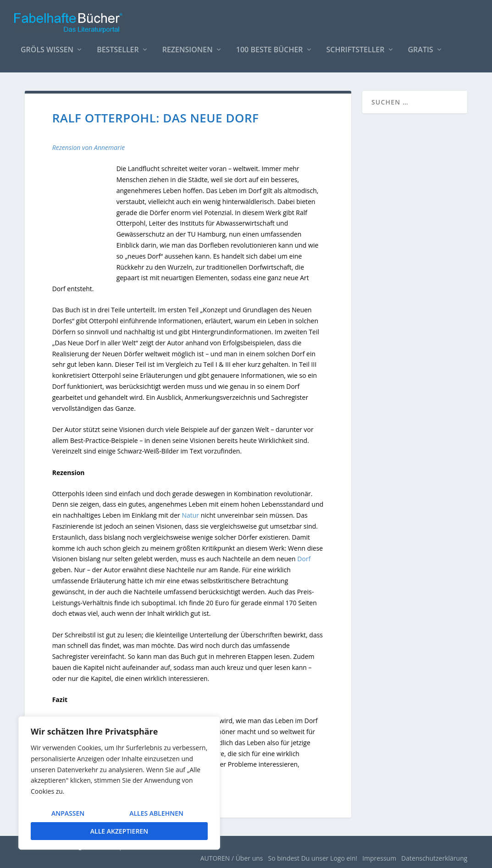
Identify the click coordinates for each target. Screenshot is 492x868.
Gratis (421, 50)
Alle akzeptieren (119, 831)
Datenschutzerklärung (434, 858)
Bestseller (118, 50)
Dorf (304, 559)
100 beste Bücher (270, 50)
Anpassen (68, 813)
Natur (190, 515)
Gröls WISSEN (47, 50)
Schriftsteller (356, 50)
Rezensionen (188, 50)
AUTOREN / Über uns (232, 858)
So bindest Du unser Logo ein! (313, 858)
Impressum (379, 858)
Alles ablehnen (156, 813)
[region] (119, 783)
